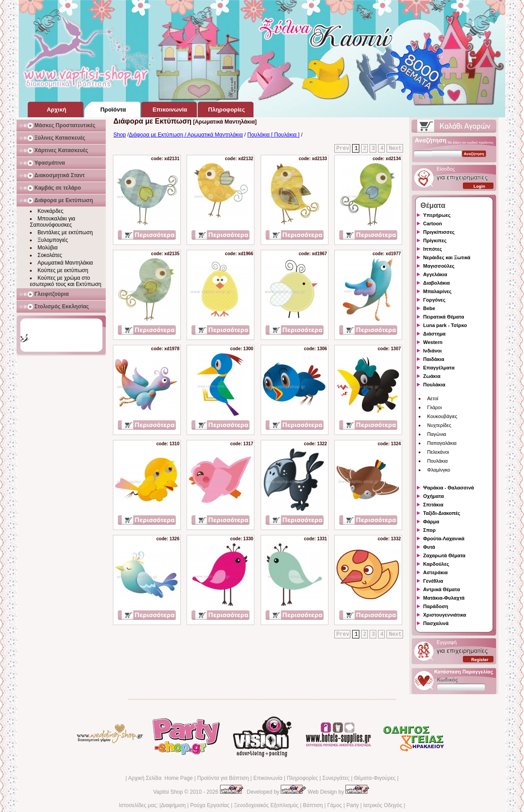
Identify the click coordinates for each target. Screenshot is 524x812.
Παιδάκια (434, 359)
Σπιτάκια (433, 505)
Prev (343, 149)
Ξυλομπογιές (53, 240)
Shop (120, 135)
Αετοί (433, 398)
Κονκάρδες (50, 211)
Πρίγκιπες (435, 240)
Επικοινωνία (268, 778)
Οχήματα (433, 496)
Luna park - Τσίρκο (445, 325)
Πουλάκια (434, 385)
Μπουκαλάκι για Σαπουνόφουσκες (53, 222)
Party (353, 805)
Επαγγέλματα (439, 368)
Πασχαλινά (436, 623)
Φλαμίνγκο (439, 470)
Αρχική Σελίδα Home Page (160, 778)
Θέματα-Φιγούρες (375, 778)
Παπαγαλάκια (442, 443)
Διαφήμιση (173, 805)
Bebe (429, 308)
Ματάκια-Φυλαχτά (444, 598)
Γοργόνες (434, 300)
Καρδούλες (436, 564)
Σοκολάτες (50, 255)
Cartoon (433, 224)
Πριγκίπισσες (439, 232)
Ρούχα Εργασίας (210, 805)
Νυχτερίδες (439, 425)
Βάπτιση (313, 805)
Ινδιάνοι (433, 351)
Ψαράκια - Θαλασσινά (449, 488)
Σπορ (429, 530)
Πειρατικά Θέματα (444, 317)
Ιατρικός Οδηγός (383, 805)
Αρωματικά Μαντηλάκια (65, 263)
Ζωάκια (432, 376)
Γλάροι (435, 407)
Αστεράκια (435, 572)
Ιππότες (433, 249)
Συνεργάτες (336, 778)
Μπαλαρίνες (437, 291)
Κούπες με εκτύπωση (63, 270)
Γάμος (335, 805)
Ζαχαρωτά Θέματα (444, 555)
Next (395, 149)
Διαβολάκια (437, 283)
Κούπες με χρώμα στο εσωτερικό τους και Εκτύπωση (66, 281)
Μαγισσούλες (439, 266)
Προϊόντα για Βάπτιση (223, 778)
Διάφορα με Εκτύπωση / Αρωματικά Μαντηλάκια (186, 135)
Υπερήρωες (437, 215)
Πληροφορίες (302, 778)
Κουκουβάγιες (442, 416)
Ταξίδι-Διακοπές (442, 513)
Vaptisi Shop (168, 792)
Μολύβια (48, 248)
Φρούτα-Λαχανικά (444, 539)
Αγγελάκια (435, 274)
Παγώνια (437, 434)
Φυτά (429, 547)
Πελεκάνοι (438, 452)
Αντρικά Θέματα (441, 589)
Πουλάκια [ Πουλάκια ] (273, 135)
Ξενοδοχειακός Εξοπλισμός (266, 805)
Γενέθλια (433, 581)
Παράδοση (436, 606)
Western (433, 342)
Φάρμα (431, 522)
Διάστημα (434, 334)
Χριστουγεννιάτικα (445, 615)
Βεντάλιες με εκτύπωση (65, 232)
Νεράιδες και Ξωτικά (447, 257)
